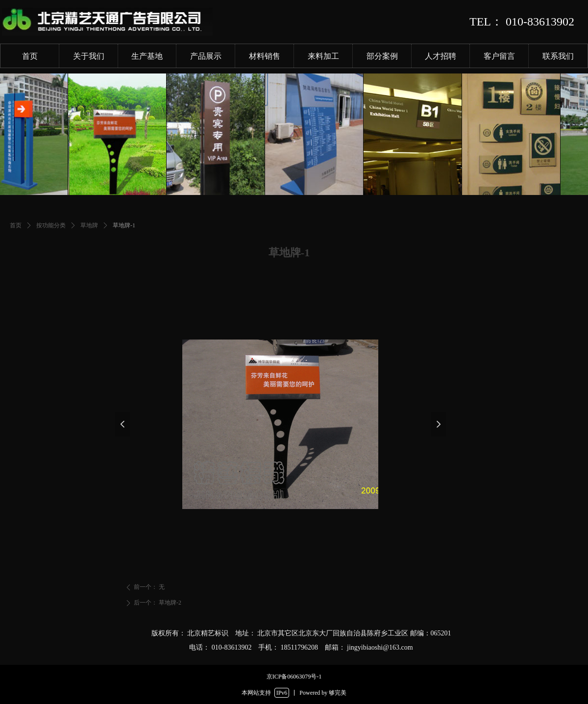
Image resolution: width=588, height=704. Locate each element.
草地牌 (89, 225)
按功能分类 (51, 225)
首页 (16, 225)
